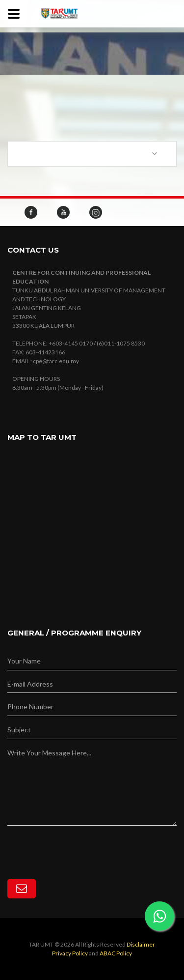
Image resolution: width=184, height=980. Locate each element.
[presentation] (82, 845)
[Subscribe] (22, 889)
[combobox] (92, 154)
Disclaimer (141, 944)
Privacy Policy (70, 953)
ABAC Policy (116, 953)
